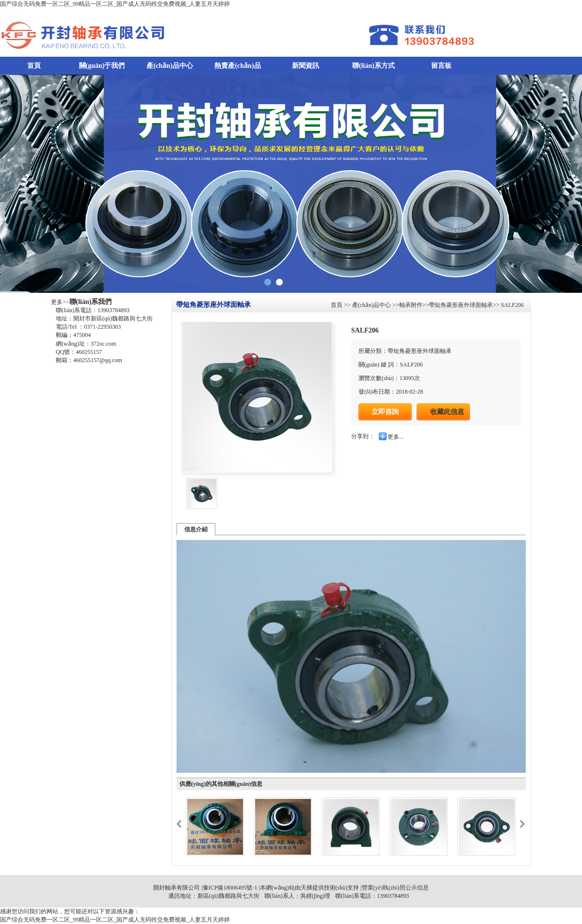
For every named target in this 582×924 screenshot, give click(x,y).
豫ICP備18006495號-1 (230, 888)
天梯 (307, 888)
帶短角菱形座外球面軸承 (461, 305)
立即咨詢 (385, 412)
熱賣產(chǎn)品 (237, 66)
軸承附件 (411, 305)
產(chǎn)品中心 (170, 66)
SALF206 (512, 305)
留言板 (441, 66)
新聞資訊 (306, 66)
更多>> (60, 302)
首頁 (34, 66)
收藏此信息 (447, 412)
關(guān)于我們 (102, 66)
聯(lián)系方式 (373, 66)
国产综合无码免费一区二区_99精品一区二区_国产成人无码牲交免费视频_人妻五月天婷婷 (115, 4)
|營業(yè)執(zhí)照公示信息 (394, 888)
